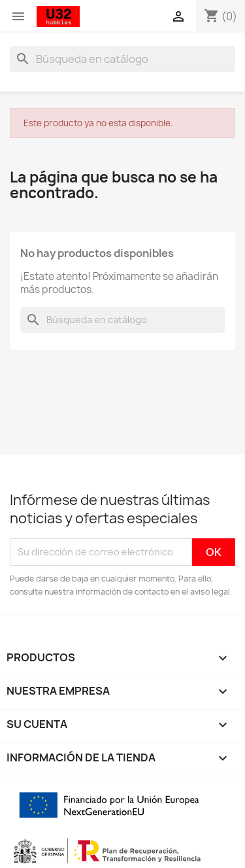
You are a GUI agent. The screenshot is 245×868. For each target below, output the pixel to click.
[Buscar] (122, 59)
